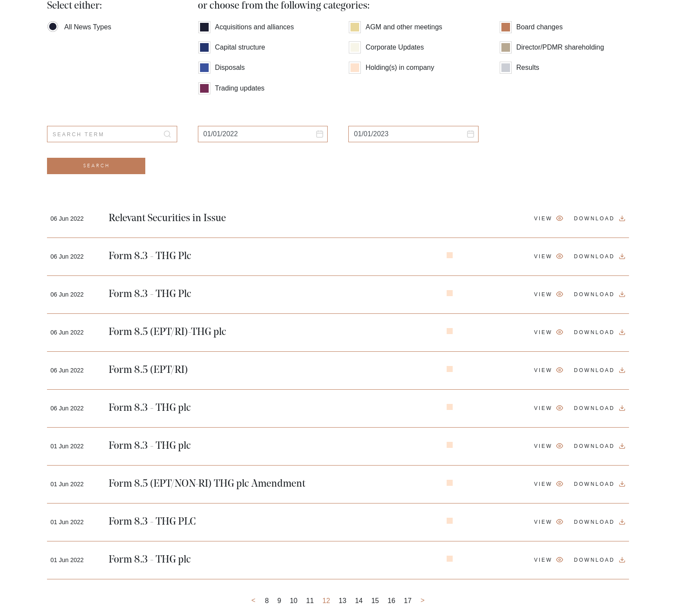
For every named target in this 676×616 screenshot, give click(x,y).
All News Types (79, 26)
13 (343, 601)
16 (391, 601)
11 (310, 601)
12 (326, 601)
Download (594, 219)
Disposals (222, 67)
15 (375, 601)
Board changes (531, 26)
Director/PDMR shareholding (552, 46)
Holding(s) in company (391, 67)
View (543, 219)
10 (294, 601)
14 (359, 601)
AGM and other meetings (396, 26)
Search (97, 166)
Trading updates (232, 87)
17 (408, 601)
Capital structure (232, 46)
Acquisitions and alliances (246, 26)
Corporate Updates (386, 46)
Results (520, 67)
